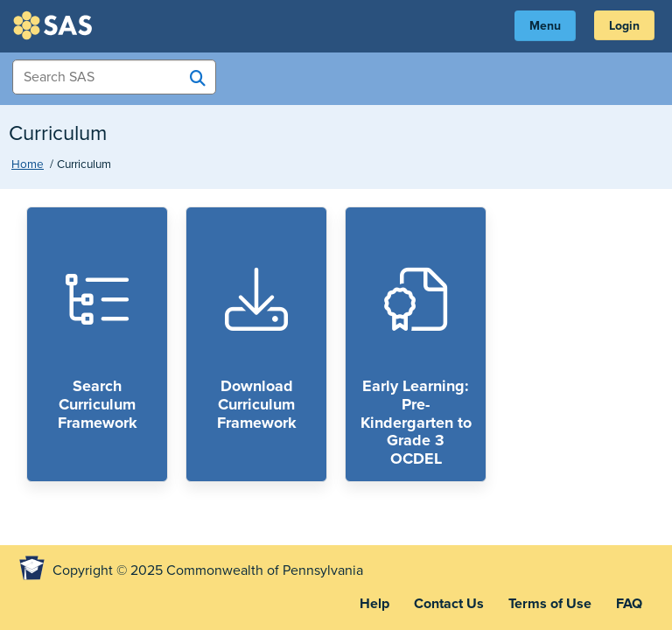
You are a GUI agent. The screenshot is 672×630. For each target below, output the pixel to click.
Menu (545, 26)
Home (28, 164)
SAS (55, 25)
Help (374, 604)
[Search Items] (114, 77)
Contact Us (449, 604)
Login (624, 26)
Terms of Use (550, 604)
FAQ (629, 604)
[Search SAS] (198, 78)
